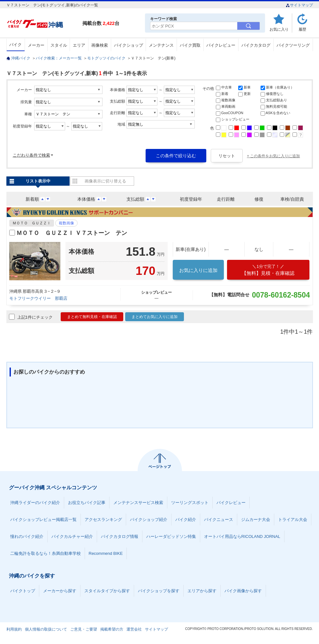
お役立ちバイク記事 (87, 503)
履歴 (302, 29)
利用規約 (14, 629)
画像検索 (100, 45)
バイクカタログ (256, 45)
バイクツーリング (293, 45)
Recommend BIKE (106, 553)
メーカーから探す (60, 591)
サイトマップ (299, 5)
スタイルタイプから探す (107, 591)
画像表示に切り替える (105, 181)
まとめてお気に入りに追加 (155, 317)
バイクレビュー (221, 45)
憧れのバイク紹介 (27, 536)
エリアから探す (202, 591)
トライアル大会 (293, 520)
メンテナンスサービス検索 (138, 503)
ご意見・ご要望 (84, 629)
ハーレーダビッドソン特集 (171, 536)
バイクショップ (129, 45)
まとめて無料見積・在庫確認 (92, 317)
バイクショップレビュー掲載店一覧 (43, 520)
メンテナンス (161, 45)
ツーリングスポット (190, 503)
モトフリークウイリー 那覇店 (38, 298)
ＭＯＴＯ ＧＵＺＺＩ (32, 223)
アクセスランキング (103, 520)
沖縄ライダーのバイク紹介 (35, 503)
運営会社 (134, 629)
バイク (15, 45)
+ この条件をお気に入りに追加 (273, 156)
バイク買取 (190, 45)
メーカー (36, 45)
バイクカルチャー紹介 (72, 536)
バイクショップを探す (159, 591)
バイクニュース (219, 520)
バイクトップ (23, 591)
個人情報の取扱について (46, 629)
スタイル (59, 45)
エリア (79, 45)
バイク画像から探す (243, 591)
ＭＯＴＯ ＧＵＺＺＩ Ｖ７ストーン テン (72, 233)
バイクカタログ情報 (120, 536)
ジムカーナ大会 (256, 520)
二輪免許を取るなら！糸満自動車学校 (46, 553)
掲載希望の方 (112, 629)
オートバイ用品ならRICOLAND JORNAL (242, 536)
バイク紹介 (186, 520)
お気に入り (279, 29)
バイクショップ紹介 (149, 520)
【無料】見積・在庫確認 (268, 270)
